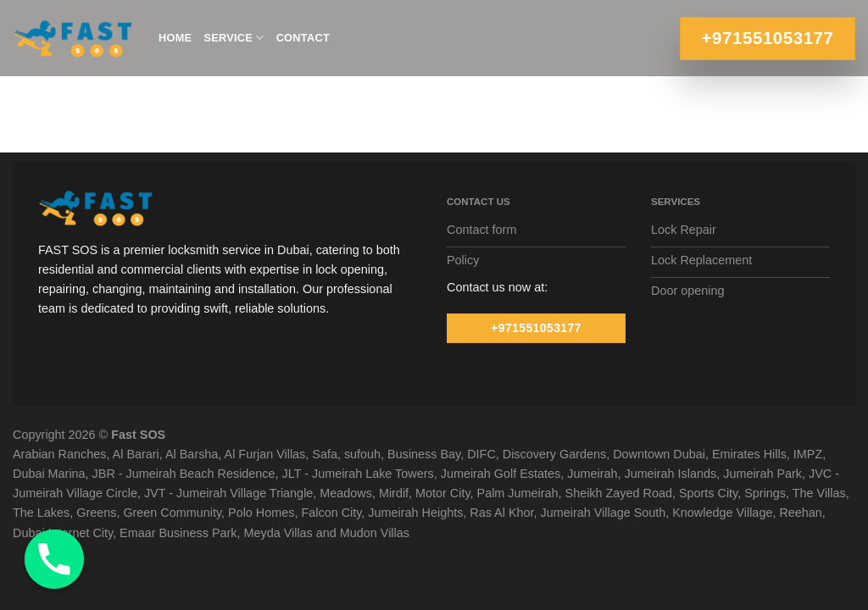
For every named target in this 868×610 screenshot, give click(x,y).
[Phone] (54, 559)
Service (234, 38)
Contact (303, 38)
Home (175, 38)
